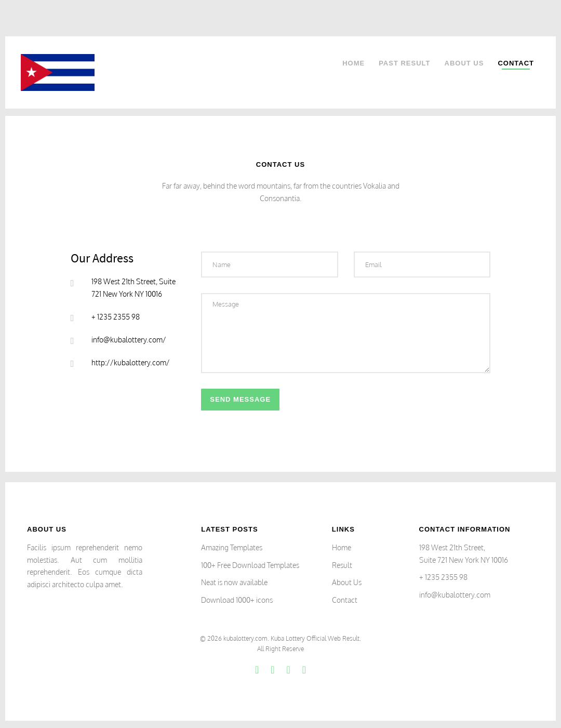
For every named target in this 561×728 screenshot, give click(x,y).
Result (342, 565)
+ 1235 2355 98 (443, 577)
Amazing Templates (232, 547)
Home (353, 63)
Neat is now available (234, 582)
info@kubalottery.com (455, 595)
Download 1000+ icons (237, 600)
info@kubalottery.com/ (129, 340)
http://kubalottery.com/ (131, 362)
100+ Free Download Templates (250, 565)
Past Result (404, 63)
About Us (464, 63)
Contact (516, 63)
